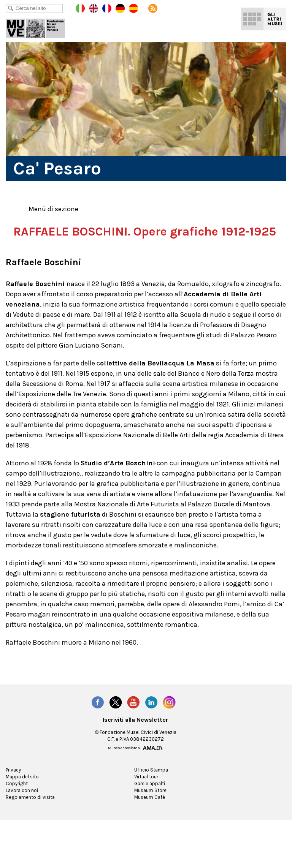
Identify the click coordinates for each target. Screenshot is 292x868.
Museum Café (150, 811)
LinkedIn (152, 716)
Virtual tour (146, 790)
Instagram (170, 716)
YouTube (133, 716)
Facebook (97, 716)
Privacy (14, 783)
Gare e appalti (150, 797)
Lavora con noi (22, 804)
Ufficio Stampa (150, 783)
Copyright (16, 797)
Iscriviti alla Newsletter (136, 733)
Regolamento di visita (29, 811)
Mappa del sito (22, 790)
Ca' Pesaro (41, 27)
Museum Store (150, 804)
